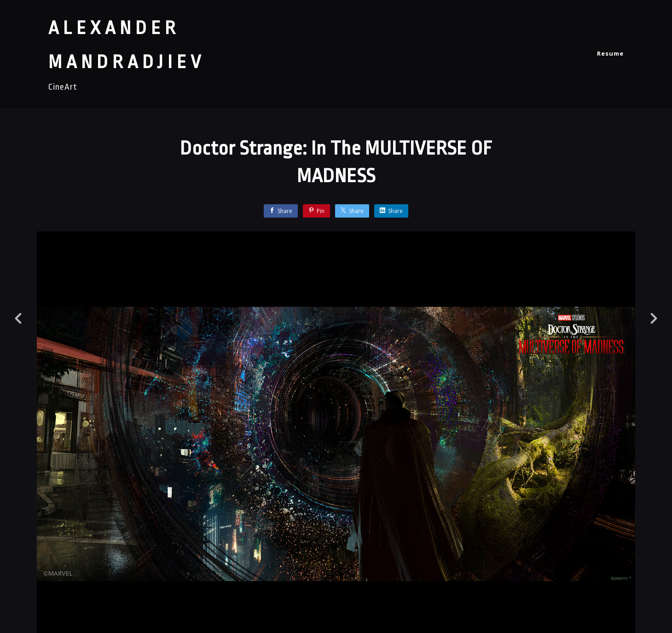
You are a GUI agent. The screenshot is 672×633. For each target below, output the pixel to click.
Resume (610, 53)
